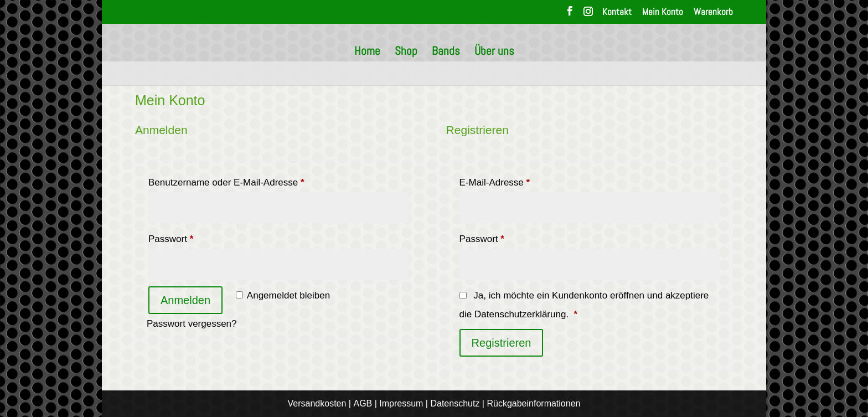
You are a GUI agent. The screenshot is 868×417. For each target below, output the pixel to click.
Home (367, 53)
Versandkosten (317, 403)
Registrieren (502, 343)
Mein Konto (663, 12)
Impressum (401, 403)
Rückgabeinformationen (533, 403)
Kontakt (617, 12)
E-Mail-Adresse (518, 181)
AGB (363, 403)
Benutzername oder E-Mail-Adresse (250, 181)
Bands (446, 53)
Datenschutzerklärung (520, 314)
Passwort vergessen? (192, 324)
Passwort (195, 237)
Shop (406, 53)
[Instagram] (588, 14)
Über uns (494, 53)
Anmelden (185, 300)
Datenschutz (455, 403)
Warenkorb (713, 12)
